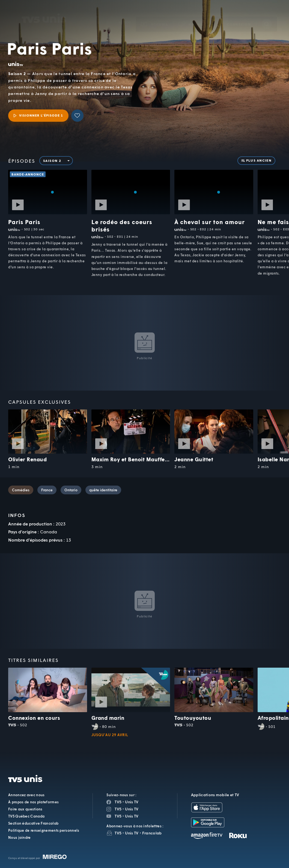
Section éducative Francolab (33, 823)
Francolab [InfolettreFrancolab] (152, 833)
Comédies (21, 490)
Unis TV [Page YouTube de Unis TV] (132, 816)
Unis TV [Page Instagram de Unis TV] (132, 809)
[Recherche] (267, 16)
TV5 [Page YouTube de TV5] (118, 816)
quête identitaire (103, 490)
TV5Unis (44, 10)
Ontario (71, 490)
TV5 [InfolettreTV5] (118, 833)
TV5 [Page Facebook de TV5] (118, 802)
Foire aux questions (25, 809)
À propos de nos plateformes (33, 802)
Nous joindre (20, 837)
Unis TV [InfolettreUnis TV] (132, 833)
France (47, 490)
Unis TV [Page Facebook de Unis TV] (132, 802)
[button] (193, 16)
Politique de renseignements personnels (44, 830)
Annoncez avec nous (26, 795)
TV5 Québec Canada (26, 816)
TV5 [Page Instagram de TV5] (118, 809)
